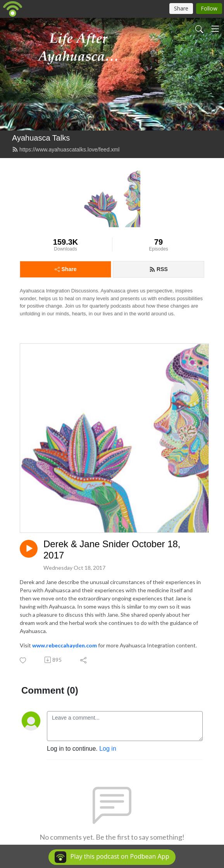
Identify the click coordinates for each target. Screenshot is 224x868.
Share (66, 269)
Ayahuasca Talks (41, 138)
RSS (159, 269)
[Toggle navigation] (215, 29)
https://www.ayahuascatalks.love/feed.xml (66, 150)
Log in (108, 749)
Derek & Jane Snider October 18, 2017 (112, 550)
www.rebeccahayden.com (65, 645)
